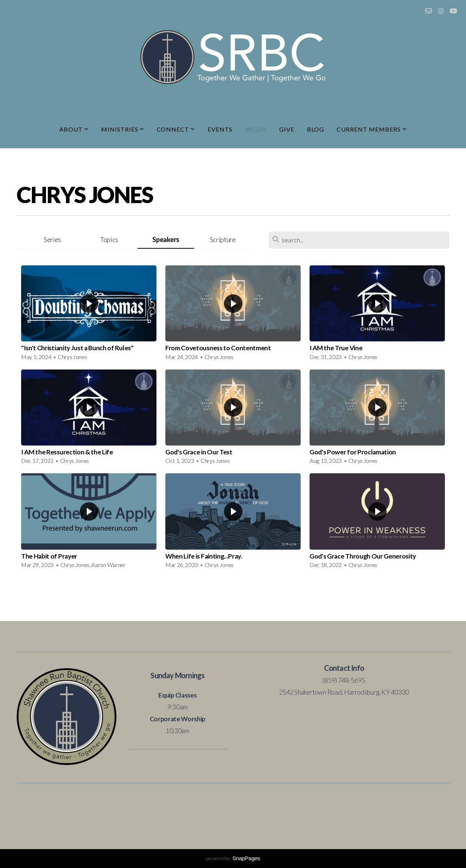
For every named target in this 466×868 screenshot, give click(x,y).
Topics (109, 239)
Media (256, 129)
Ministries (123, 129)
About (74, 129)
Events (220, 129)
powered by (233, 858)
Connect (176, 129)
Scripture (223, 239)
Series (52, 239)
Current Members (371, 129)
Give (287, 129)
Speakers (166, 239)
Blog (316, 129)
